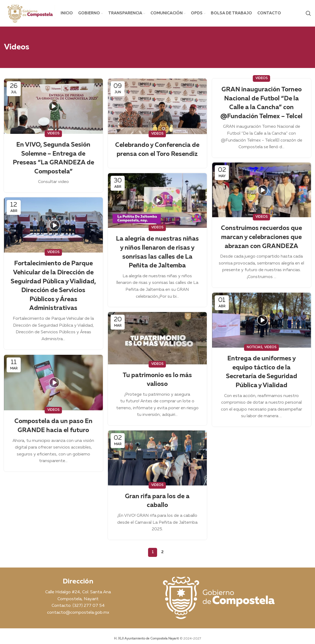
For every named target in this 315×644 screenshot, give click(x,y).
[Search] (308, 13)
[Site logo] (30, 13)
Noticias (254, 347)
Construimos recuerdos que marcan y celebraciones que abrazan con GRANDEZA (261, 237)
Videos (53, 134)
